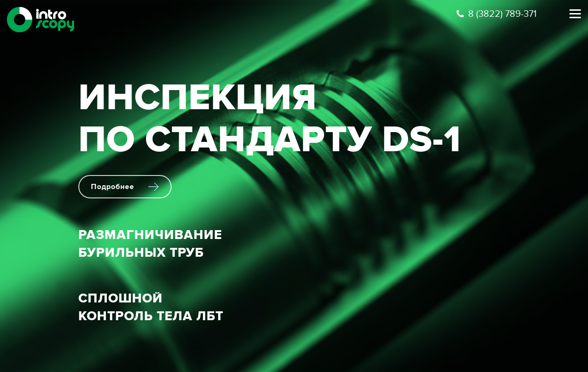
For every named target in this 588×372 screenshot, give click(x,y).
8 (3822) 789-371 (497, 14)
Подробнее (125, 187)
